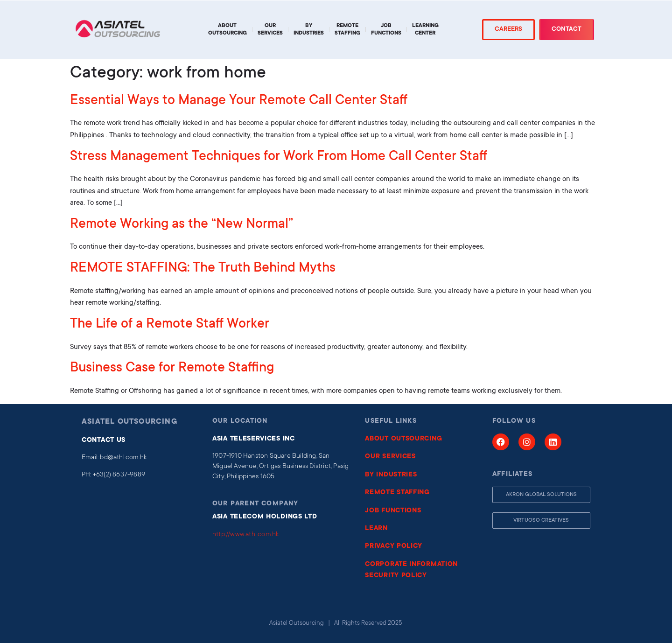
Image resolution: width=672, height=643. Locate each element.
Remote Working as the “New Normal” (182, 225)
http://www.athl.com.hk (245, 535)
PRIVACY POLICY (394, 546)
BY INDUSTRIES (391, 475)
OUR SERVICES (390, 457)
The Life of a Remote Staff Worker (170, 325)
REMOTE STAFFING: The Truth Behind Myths (203, 269)
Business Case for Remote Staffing (172, 369)
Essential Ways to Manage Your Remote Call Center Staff (239, 101)
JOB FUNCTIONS (393, 511)
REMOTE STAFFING (397, 493)
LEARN (376, 529)
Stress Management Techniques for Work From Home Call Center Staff (279, 157)
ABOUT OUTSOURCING (403, 439)
